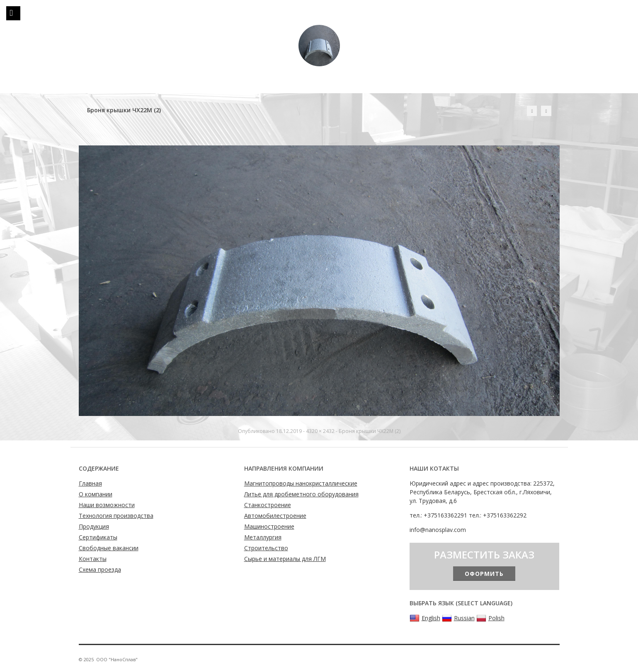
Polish (490, 618)
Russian (458, 618)
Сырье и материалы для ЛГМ (285, 559)
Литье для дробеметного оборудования (301, 494)
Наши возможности (107, 505)
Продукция (94, 526)
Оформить (484, 574)
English (425, 618)
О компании (96, 494)
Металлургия (263, 537)
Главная (90, 483)
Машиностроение (269, 526)
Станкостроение (268, 505)
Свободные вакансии (109, 548)
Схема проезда (100, 569)
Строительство (266, 548)
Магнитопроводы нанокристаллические (301, 483)
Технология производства (116, 516)
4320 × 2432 (320, 431)
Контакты (93, 559)
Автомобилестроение (275, 516)
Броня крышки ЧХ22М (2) (370, 431)
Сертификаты (98, 537)
